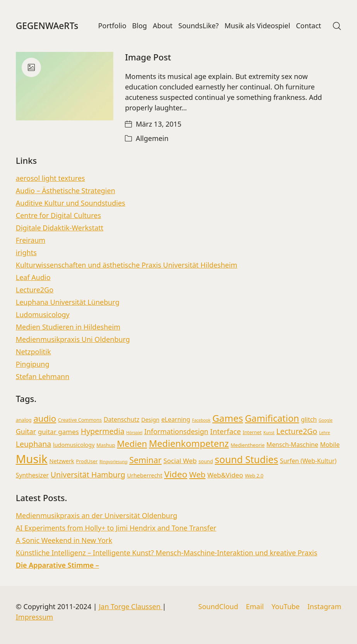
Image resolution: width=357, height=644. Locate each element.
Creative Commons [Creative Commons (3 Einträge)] (80, 420)
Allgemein (152, 138)
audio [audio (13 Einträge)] (45, 418)
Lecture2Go (35, 290)
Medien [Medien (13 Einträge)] (132, 443)
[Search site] (337, 26)
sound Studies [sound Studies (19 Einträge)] (246, 459)
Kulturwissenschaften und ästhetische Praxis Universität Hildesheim (127, 265)
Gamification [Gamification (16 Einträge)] (272, 418)
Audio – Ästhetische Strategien (66, 191)
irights (26, 252)
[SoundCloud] (218, 607)
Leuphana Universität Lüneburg (68, 302)
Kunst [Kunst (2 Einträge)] (269, 433)
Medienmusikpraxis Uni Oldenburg (73, 339)
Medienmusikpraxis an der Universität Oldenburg (97, 515)
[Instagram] (325, 607)
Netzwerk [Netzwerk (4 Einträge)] (61, 461)
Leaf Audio (33, 277)
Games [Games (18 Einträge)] (228, 418)
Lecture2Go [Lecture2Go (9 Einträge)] (297, 431)
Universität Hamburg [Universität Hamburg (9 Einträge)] (88, 475)
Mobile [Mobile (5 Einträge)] (330, 445)
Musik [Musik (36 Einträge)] (32, 459)
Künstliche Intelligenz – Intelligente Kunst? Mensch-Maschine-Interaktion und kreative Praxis (167, 553)
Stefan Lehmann (43, 376)
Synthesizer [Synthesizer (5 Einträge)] (32, 475)
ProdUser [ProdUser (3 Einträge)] (87, 461)
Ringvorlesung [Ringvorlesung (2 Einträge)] (113, 462)
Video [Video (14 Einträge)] (176, 474)
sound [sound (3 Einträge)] (206, 461)
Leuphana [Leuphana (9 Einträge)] (34, 444)
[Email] (255, 607)
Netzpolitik (33, 352)
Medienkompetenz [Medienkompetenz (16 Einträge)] (189, 443)
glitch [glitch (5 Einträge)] (309, 419)
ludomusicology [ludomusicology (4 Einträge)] (74, 445)
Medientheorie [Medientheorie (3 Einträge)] (248, 445)
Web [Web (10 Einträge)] (197, 474)
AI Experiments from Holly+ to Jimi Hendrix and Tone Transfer (116, 528)
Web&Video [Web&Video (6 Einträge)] (225, 475)
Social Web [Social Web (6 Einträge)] (180, 461)
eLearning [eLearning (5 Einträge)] (176, 419)
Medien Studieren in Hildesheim (68, 327)
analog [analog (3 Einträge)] (24, 420)
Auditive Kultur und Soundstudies (71, 203)
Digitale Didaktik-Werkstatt (60, 228)
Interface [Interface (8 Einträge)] (225, 431)
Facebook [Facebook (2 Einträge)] (201, 420)
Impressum (34, 617)
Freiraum (31, 240)
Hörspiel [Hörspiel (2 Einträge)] (134, 433)
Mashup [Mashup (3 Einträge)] (106, 445)
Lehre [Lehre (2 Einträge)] (325, 433)
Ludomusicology (43, 314)
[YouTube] (286, 607)
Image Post (148, 57)
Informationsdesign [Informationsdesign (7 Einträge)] (176, 431)
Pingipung (33, 364)
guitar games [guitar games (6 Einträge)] (58, 432)
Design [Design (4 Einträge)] (150, 420)
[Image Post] (65, 86)
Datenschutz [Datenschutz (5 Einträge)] (122, 419)
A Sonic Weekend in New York (64, 540)
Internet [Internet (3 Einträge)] (252, 432)
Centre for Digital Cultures (58, 215)
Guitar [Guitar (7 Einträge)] (26, 431)
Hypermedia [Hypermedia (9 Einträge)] (103, 431)
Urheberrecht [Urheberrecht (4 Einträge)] (144, 475)
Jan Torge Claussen (130, 606)
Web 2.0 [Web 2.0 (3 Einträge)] (254, 476)
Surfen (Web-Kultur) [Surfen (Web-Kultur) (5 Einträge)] (308, 461)
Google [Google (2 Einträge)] (326, 420)
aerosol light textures (50, 178)
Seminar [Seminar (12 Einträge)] (145, 460)
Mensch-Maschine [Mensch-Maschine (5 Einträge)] (292, 445)
